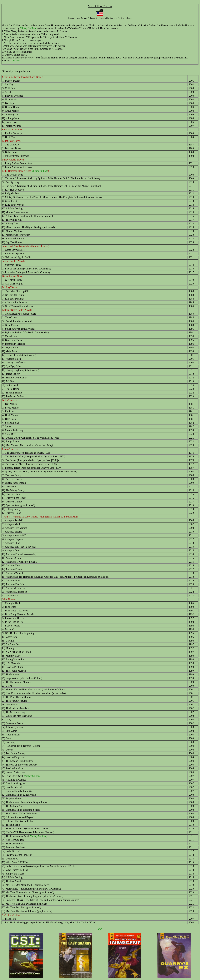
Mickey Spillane (28, 28)
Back (100, 929)
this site (16, 61)
